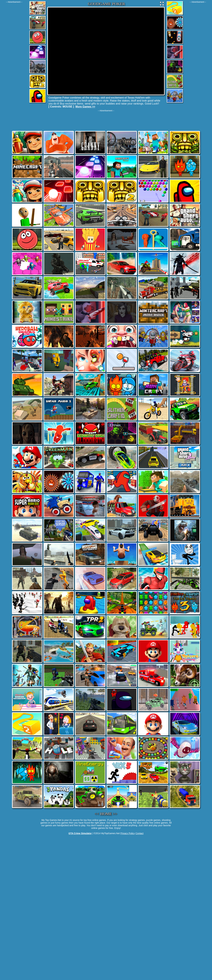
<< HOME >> (106, 814)
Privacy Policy (128, 833)
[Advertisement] (14, 53)
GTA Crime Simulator (80, 833)
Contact (140, 833)
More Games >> (85, 107)
